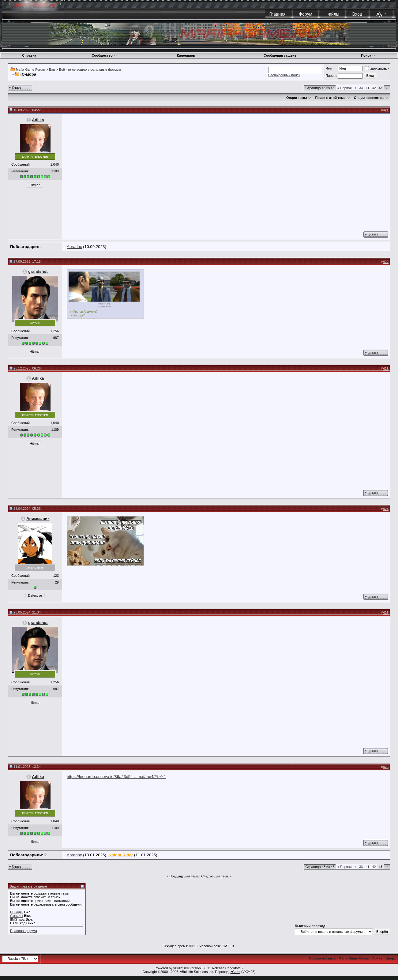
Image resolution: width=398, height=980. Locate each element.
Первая (344, 88)
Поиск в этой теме (330, 98)
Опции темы (297, 98)
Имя (329, 68)
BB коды (17, 912)
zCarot (235, 972)
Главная (278, 14)
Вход (357, 14)
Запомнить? (377, 69)
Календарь (186, 55)
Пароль (331, 76)
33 (361, 88)
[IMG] (14, 919)
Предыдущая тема (184, 876)
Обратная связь (322, 958)
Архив (377, 958)
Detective (35, 595)
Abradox (74, 247)
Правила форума (24, 931)
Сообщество (104, 55)
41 (367, 88)
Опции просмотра (369, 98)
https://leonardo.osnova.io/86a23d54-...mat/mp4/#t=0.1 (116, 777)
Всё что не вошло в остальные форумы (90, 69)
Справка (29, 55)
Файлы (332, 14)
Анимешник (38, 518)
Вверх (391, 958)
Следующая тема (215, 876)
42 (374, 88)
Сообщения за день (280, 55)
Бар (52, 69)
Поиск (368, 55)
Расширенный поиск (284, 75)
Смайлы (17, 916)
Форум (306, 14)
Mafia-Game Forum (30, 69)
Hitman (35, 185)
